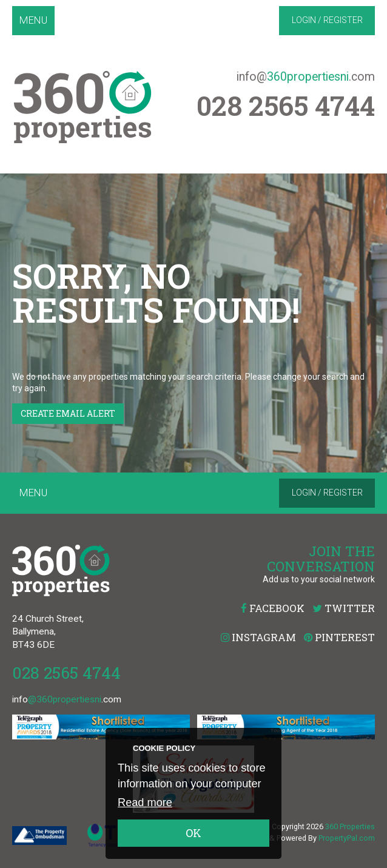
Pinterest (339, 637)
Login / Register (327, 20)
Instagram (258, 637)
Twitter (344, 608)
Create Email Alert (68, 413)
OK (193, 833)
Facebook (273, 608)
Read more (145, 802)
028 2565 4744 (66, 672)
